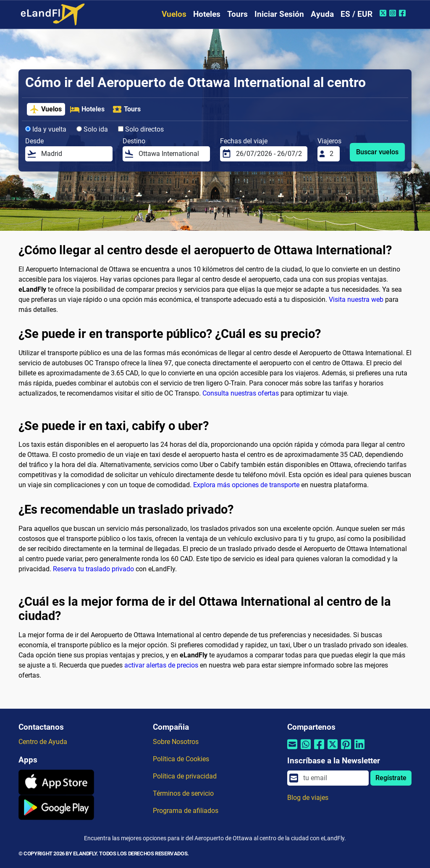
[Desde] (74, 154)
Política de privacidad (185, 776)
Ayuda (322, 14)
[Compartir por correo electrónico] (292, 750)
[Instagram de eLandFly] (394, 13)
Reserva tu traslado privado (93, 569)
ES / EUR (357, 14)
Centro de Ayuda (43, 742)
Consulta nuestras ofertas (241, 393)
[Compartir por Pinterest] (346, 750)
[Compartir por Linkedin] (359, 750)
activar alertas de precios (161, 665)
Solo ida (92, 129)
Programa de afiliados (186, 811)
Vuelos (174, 14)
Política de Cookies (181, 759)
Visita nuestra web (356, 299)
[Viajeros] (332, 154)
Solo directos (141, 129)
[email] (333, 778)
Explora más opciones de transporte (246, 485)
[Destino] (172, 154)
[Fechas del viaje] (269, 154)
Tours (237, 14)
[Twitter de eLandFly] (384, 13)
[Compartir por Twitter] (333, 750)
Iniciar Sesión (279, 14)
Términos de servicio (183, 793)
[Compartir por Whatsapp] (306, 750)
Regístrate (391, 778)
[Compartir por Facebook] (319, 750)
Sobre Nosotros (176, 742)
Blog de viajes (308, 798)
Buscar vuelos (377, 152)
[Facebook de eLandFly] (403, 13)
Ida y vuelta (46, 129)
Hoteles (207, 14)
